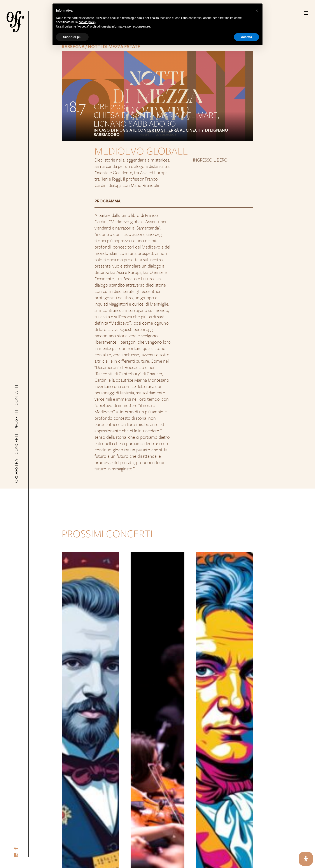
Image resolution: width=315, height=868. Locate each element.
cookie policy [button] (87, 22)
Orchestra (16, 468)
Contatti (16, 398)
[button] (257, 10)
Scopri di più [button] (72, 37)
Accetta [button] (246, 37)
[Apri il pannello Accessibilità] (306, 859)
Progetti (16, 421)
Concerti (16, 444)
